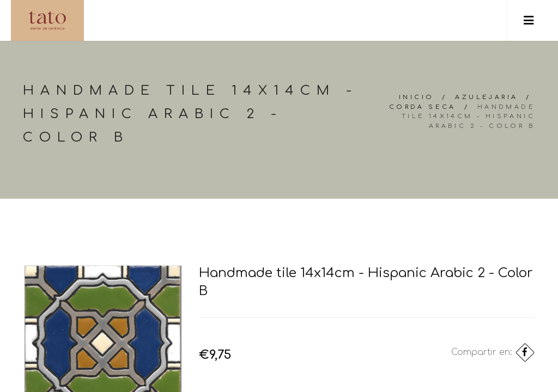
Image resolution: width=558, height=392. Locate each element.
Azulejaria (486, 97)
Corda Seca (423, 107)
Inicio (416, 97)
